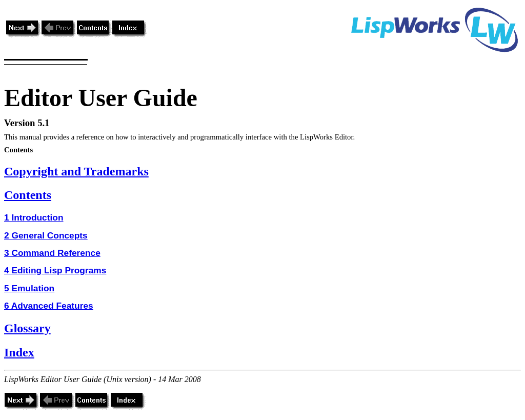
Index (19, 352)
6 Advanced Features (49, 306)
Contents (28, 195)
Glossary (27, 328)
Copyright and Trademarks (76, 171)
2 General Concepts (46, 235)
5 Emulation (29, 288)
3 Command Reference (52, 253)
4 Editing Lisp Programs (55, 270)
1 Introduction (34, 217)
